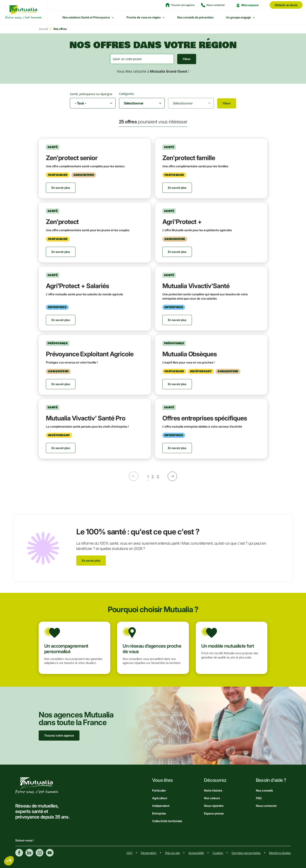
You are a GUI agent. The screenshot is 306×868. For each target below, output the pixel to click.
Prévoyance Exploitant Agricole (90, 354)
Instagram (40, 853)
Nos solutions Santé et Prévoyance (86, 17)
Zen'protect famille (189, 158)
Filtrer (187, 59)
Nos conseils (264, 790)
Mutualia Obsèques (190, 354)
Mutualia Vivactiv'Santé (196, 286)
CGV (129, 853)
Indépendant (161, 806)
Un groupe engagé (238, 17)
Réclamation (149, 853)
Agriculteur (160, 798)
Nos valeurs (212, 798)
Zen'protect (62, 222)
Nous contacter (266, 806)
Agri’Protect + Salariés (77, 286)
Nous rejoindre (214, 806)
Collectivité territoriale (167, 821)
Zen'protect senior (72, 158)
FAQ (259, 798)
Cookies (218, 853)
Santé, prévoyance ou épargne (91, 94)
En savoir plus (91, 560)
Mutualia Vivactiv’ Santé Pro (86, 418)
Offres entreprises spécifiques (205, 418)
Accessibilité (196, 853)
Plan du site (173, 853)
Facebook (19, 853)
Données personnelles (246, 853)
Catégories (127, 94)
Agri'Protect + (182, 222)
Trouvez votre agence (59, 735)
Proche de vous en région (144, 17)
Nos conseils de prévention (195, 17)
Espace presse (214, 813)
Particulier (159, 790)
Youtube (50, 853)
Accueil (43, 29)
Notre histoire (213, 790)
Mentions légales (280, 853)
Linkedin (29, 853)
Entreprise (159, 813)
